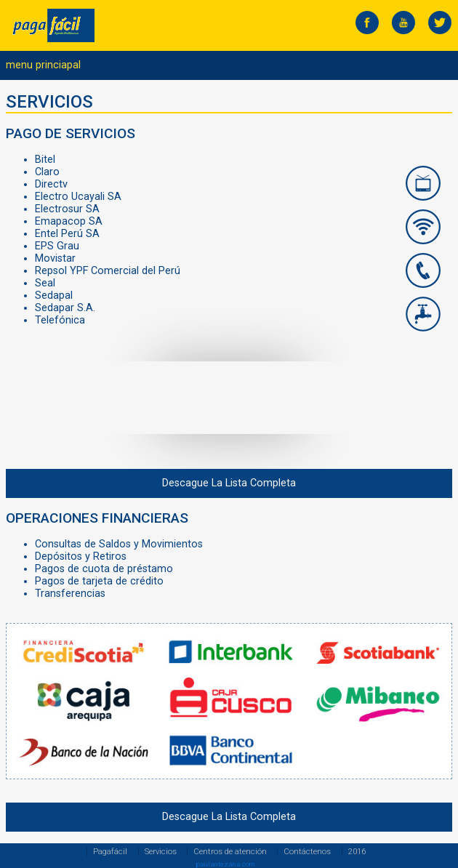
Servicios (161, 852)
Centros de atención (230, 852)
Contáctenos (307, 852)
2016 (357, 852)
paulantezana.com (225, 864)
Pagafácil (110, 852)
